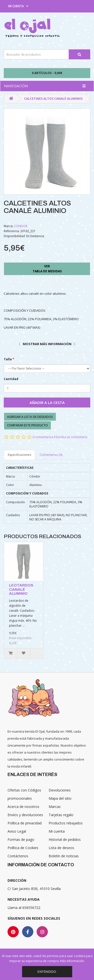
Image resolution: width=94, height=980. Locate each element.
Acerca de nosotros (23, 807)
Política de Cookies (23, 848)
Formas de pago (21, 839)
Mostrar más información (47, 344)
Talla (8, 359)
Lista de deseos (61, 848)
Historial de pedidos (65, 839)
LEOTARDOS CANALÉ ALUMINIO (21, 589)
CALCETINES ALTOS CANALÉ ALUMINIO (53, 99)
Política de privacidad (25, 823)
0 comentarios (43, 437)
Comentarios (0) (51, 455)
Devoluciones (60, 790)
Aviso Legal (17, 831)
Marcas (55, 807)
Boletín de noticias (64, 856)
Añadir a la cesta (47, 402)
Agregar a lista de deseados (30, 417)
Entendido (47, 972)
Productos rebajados (66, 823)
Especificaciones (19, 455)
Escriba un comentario (72, 437)
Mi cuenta (57, 831)
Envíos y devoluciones (25, 815)
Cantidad (11, 379)
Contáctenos (18, 856)
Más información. (72, 961)
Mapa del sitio (60, 798)
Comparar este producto (27, 425)
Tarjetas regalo (61, 815)
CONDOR (21, 226)
